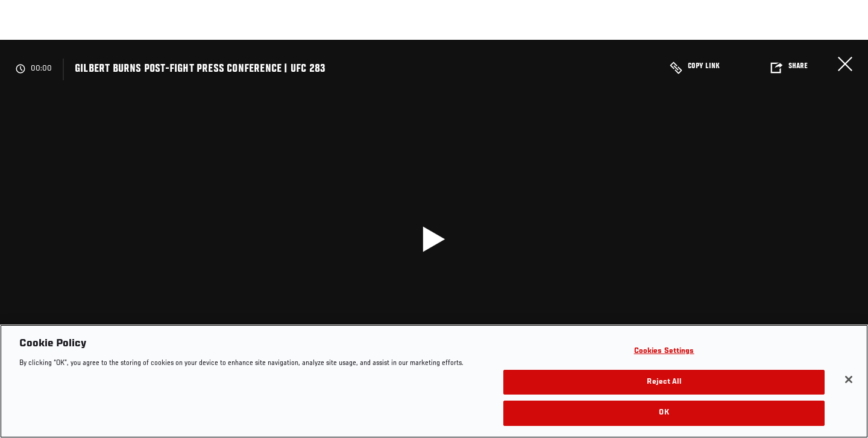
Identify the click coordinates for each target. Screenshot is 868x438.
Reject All (664, 382)
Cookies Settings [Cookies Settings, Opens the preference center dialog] (664, 351)
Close (845, 64)
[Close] (849, 379)
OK (664, 413)
